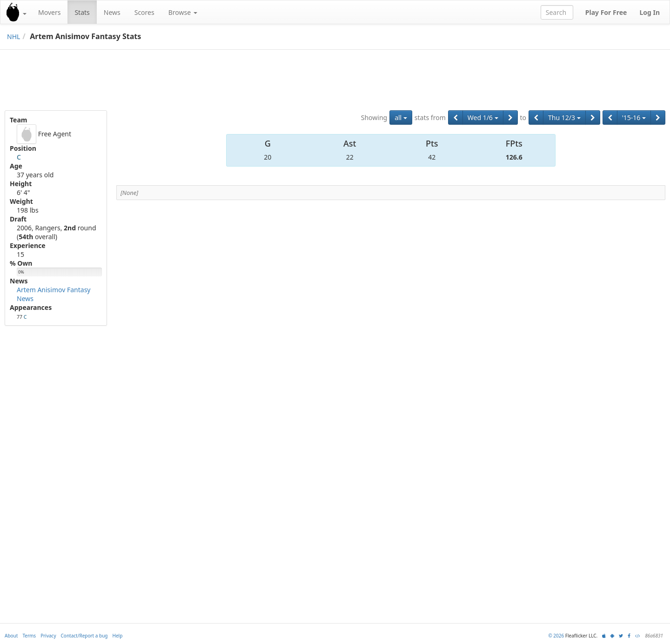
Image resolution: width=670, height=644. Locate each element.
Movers (49, 12)
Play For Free (606, 12)
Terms (29, 636)
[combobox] (557, 12)
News (112, 12)
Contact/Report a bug (84, 636)
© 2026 (556, 636)
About (11, 636)
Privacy (48, 636)
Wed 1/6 (483, 117)
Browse (183, 12)
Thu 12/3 (564, 117)
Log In (650, 12)
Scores (144, 12)
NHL (13, 37)
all (401, 117)
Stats (82, 12)
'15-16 (634, 117)
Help (118, 636)
